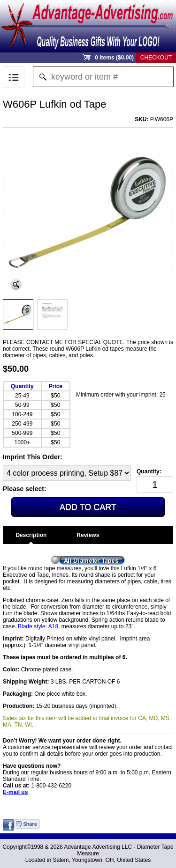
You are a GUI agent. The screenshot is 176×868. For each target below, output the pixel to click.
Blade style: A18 (38, 626)
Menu (14, 77)
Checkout (156, 58)
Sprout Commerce (88, 26)
